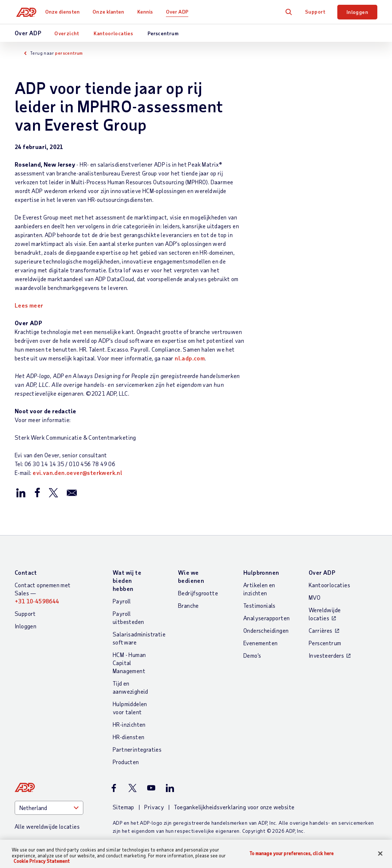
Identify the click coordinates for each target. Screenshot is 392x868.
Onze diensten (65, 12)
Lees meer (29, 305)
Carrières (321, 630)
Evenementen (260, 643)
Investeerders (326, 655)
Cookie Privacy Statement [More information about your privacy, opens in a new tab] (42, 861)
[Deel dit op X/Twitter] (53, 492)
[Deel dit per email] (72, 492)
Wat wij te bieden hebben (127, 580)
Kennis (148, 12)
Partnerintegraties (137, 749)
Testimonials (259, 605)
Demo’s (252, 655)
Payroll (122, 601)
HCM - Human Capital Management (129, 663)
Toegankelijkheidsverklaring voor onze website (234, 807)
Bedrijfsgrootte (198, 593)
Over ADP (180, 12)
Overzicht (67, 33)
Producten (126, 762)
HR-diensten (128, 737)
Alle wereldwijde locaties (47, 826)
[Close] (380, 853)
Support (315, 12)
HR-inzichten (129, 724)
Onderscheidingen (266, 630)
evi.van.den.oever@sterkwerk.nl (77, 473)
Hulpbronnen (261, 572)
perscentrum (69, 53)
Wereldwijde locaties (325, 614)
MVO (315, 597)
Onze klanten (111, 12)
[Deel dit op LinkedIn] (21, 492)
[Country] (49, 808)
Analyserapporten (266, 618)
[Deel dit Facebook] (37, 492)
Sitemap (124, 807)
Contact (26, 572)
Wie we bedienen (191, 576)
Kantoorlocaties (113, 33)
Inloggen (357, 12)
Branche (188, 605)
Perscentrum (163, 33)
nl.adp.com (190, 358)
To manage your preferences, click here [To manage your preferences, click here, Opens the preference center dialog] (292, 853)
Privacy (154, 807)
